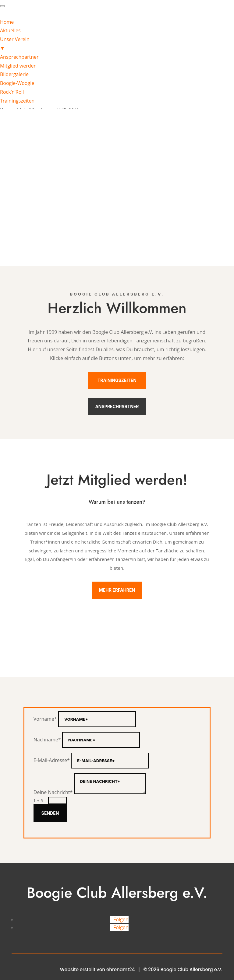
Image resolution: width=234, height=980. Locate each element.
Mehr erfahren (117, 590)
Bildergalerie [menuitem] (14, 74)
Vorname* (45, 719)
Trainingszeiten (117, 380)
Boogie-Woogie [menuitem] (17, 83)
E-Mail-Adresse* (52, 760)
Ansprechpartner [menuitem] (19, 57)
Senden (50, 813)
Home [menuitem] (7, 22)
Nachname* (47, 740)
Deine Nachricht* (53, 792)
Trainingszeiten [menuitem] (17, 101)
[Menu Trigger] (2, 6)
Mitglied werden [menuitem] (18, 66)
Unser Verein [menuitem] (117, 44)
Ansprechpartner (117, 406)
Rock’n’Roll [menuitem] (12, 92)
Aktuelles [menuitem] (10, 30)
